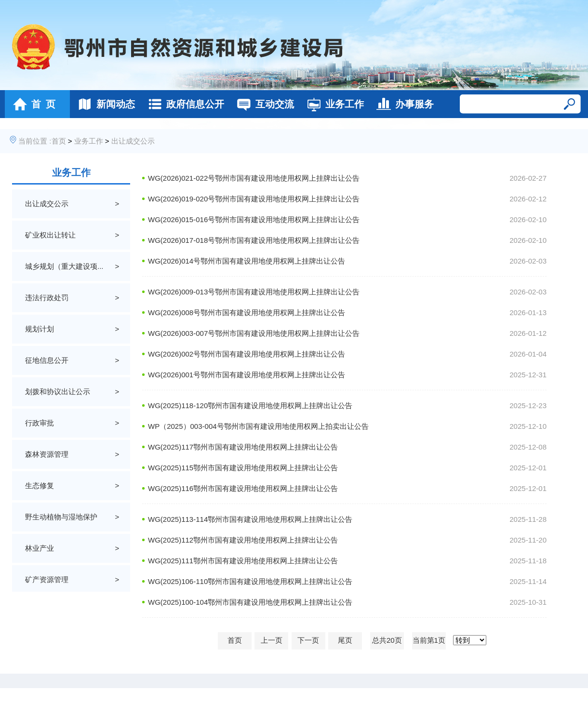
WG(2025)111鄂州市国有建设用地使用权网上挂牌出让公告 (243, 561)
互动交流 (263, 104)
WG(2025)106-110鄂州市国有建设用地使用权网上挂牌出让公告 (250, 581)
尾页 (345, 640)
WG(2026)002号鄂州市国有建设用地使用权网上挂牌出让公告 (247, 354)
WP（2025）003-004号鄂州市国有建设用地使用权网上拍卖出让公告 (258, 426)
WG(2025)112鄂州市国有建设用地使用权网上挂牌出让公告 (243, 540)
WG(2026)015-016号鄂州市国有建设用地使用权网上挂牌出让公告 (254, 219)
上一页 (272, 640)
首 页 (32, 104)
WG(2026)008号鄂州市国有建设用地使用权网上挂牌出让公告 (247, 312)
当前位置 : (35, 141)
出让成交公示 (133, 141)
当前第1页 (429, 640)
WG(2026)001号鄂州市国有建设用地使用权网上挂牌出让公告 (247, 375)
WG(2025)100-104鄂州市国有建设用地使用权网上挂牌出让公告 (250, 602)
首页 (59, 141)
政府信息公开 (183, 104)
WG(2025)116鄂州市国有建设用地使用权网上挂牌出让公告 (243, 488)
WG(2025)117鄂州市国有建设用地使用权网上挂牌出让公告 (243, 447)
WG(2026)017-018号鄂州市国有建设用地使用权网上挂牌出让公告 (254, 240)
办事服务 (403, 104)
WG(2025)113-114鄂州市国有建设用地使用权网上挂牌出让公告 (250, 519)
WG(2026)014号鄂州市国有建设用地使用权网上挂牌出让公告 (247, 261)
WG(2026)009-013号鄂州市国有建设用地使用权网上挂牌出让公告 (254, 292)
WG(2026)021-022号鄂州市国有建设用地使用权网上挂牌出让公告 (254, 178)
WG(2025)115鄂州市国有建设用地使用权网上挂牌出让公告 (243, 468)
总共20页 (387, 640)
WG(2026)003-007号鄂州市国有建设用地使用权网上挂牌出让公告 (254, 333)
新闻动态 (104, 104)
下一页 (308, 640)
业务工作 (333, 104)
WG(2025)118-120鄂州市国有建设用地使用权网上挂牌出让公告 (250, 405)
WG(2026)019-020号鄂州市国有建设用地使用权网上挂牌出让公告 (254, 199)
